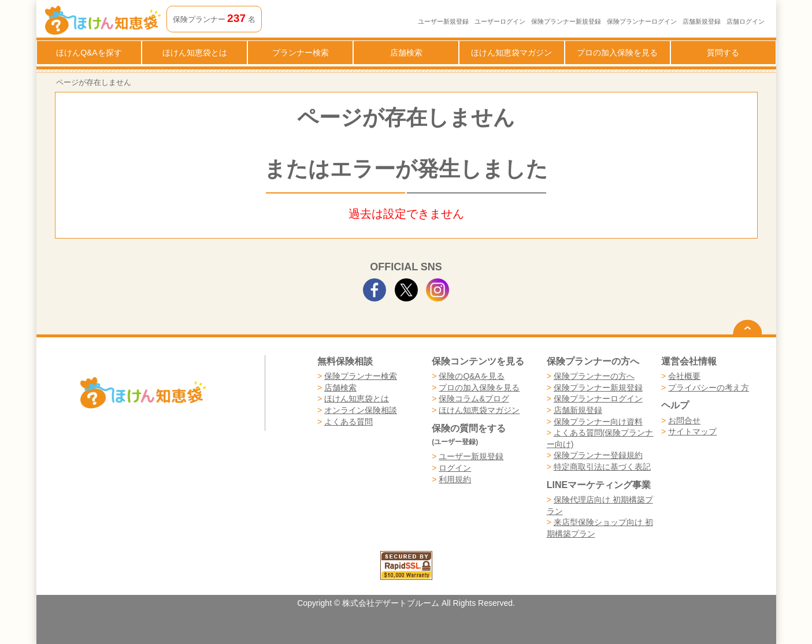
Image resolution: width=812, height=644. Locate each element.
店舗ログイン (746, 21)
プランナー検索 (301, 53)
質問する (723, 53)
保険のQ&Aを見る (472, 376)
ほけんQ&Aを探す (89, 53)
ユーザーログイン (500, 21)
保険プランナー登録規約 (598, 455)
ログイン (455, 468)
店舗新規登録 (702, 21)
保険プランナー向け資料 (598, 422)
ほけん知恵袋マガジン (511, 53)
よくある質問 (348, 422)
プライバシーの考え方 (709, 388)
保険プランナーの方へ (594, 376)
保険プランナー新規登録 (566, 21)
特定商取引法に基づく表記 (602, 467)
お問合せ (684, 420)
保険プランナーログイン (642, 21)
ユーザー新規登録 (443, 21)
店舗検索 (406, 53)
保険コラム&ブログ (474, 399)
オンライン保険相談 (361, 410)
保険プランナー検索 (361, 376)
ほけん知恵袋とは (195, 53)
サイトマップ (692, 431)
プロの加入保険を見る (617, 53)
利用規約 (455, 479)
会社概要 (684, 376)
